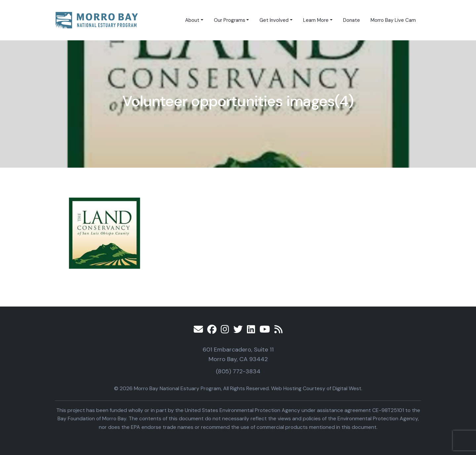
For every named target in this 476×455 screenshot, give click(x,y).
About (192, 20)
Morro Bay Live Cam (393, 20)
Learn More (316, 20)
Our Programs (230, 20)
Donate (352, 20)
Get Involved (274, 20)
